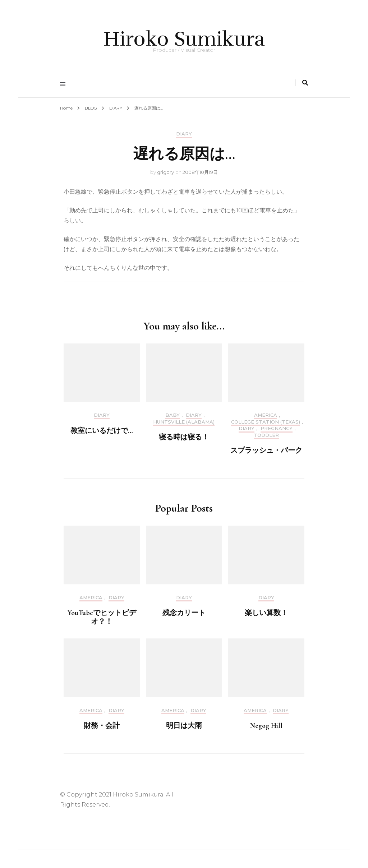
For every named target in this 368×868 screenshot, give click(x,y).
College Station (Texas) (266, 422)
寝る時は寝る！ (184, 437)
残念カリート (184, 613)
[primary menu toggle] (65, 84)
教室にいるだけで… (102, 431)
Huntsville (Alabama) (184, 422)
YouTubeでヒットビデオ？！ (102, 617)
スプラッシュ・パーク (266, 451)
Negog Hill (266, 726)
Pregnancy (277, 428)
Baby (172, 415)
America (266, 415)
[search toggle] (305, 83)
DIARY (184, 134)
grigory (165, 172)
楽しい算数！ (266, 613)
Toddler (266, 435)
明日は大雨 (184, 726)
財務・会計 (102, 726)
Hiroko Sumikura (184, 39)
